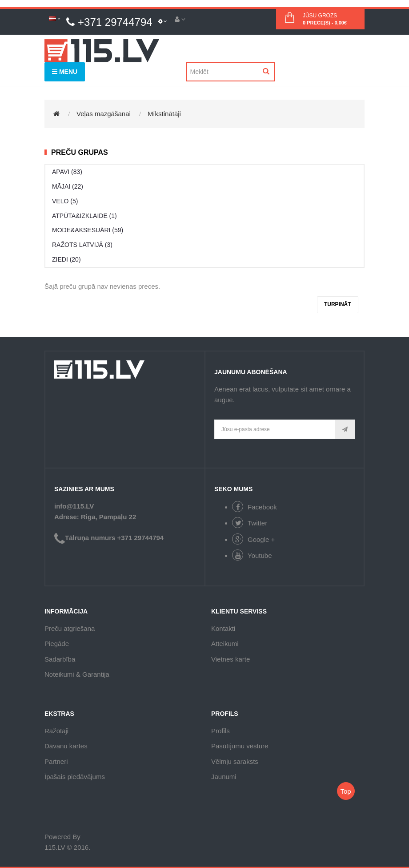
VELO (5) (65, 201)
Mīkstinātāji (164, 114)
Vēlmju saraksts (235, 761)
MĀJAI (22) (68, 186)
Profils (221, 731)
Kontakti (223, 628)
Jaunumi (224, 777)
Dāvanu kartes (66, 746)
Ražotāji (56, 731)
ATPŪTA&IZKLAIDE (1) (84, 216)
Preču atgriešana (70, 628)
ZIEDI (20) (66, 259)
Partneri (56, 761)
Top (345, 791)
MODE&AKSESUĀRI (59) (88, 230)
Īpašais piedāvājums (75, 777)
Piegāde (57, 644)
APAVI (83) (67, 172)
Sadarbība (60, 659)
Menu (65, 72)
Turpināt (338, 304)
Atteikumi (225, 644)
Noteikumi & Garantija (77, 674)
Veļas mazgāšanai (104, 114)
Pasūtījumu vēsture (240, 746)
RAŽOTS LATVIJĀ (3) (82, 245)
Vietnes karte (231, 659)
